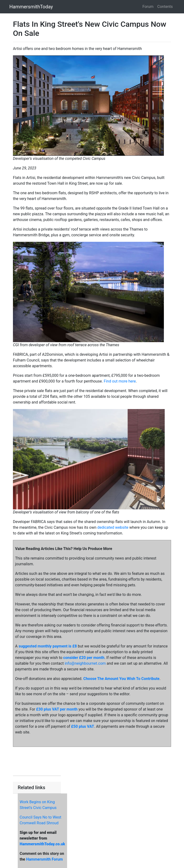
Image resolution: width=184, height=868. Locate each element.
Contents (165, 7)
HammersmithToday (31, 7)
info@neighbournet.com (85, 663)
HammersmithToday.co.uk (42, 844)
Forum (148, 7)
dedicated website (113, 527)
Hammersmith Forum (44, 859)
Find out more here (120, 381)
